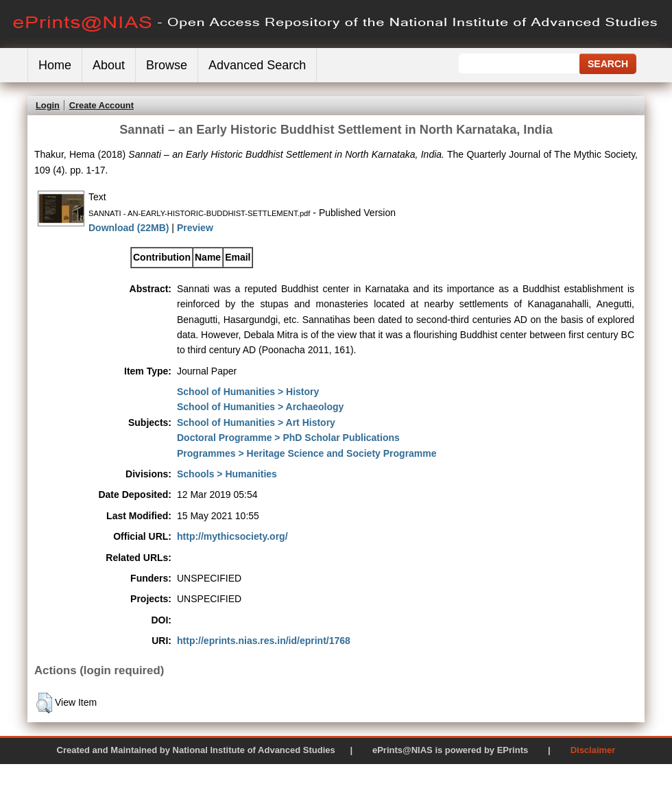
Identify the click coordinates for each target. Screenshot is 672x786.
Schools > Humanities (227, 474)
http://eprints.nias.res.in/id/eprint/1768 (264, 641)
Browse (167, 65)
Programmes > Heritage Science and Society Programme (307, 453)
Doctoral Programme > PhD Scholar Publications (288, 438)
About (109, 65)
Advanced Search (257, 65)
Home (55, 65)
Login (48, 105)
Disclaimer (593, 750)
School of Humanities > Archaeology (260, 407)
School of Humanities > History (248, 392)
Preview (195, 228)
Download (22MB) (129, 228)
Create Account (101, 105)
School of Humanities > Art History (256, 422)
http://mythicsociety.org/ (232, 536)
